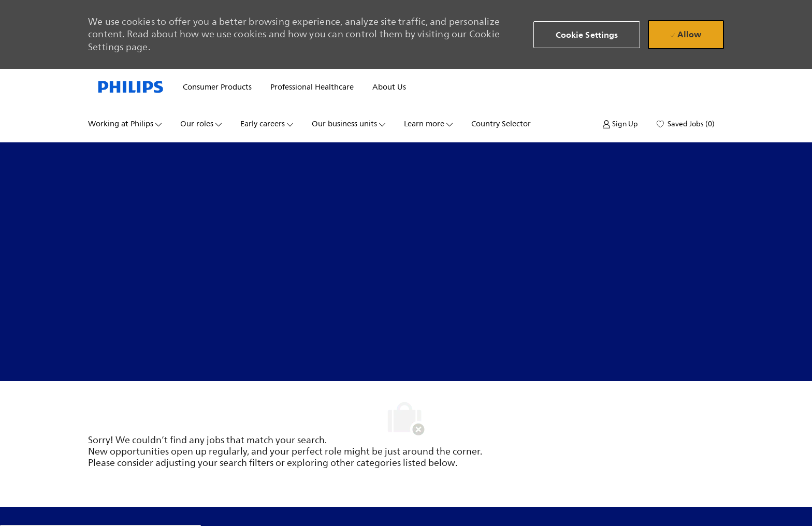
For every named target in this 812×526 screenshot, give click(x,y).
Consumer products (217, 87)
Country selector (501, 124)
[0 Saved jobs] (686, 124)
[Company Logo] (131, 87)
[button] (587, 35)
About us (389, 87)
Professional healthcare (312, 87)
